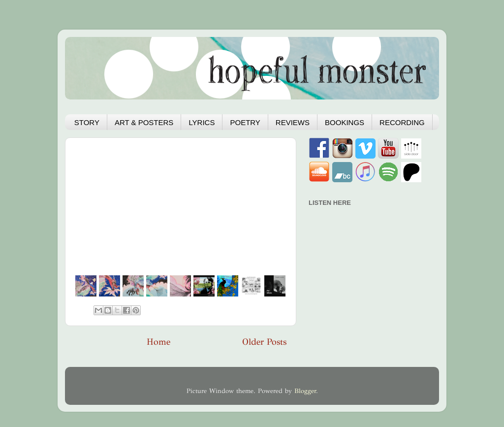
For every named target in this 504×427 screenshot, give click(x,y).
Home (158, 342)
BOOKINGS (345, 122)
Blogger (305, 391)
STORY (87, 122)
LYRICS (202, 122)
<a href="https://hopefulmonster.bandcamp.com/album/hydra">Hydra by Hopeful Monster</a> (365, 266)
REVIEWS (293, 122)
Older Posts (264, 342)
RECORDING (402, 122)
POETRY (245, 122)
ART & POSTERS (144, 122)
